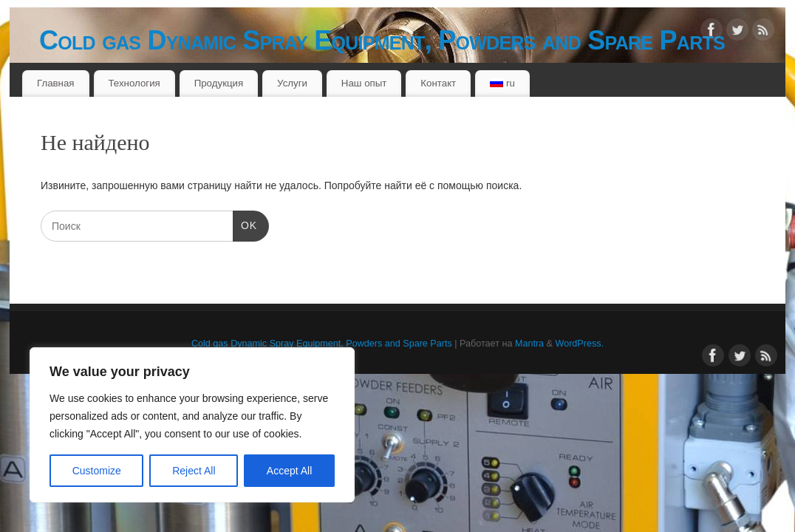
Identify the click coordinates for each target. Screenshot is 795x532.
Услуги (292, 83)
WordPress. (580, 344)
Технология (134, 83)
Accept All (289, 471)
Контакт (438, 83)
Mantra (529, 344)
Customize (97, 471)
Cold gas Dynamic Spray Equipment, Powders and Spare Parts (382, 40)
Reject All (194, 471)
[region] (192, 425)
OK (245, 224)
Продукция (219, 83)
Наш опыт (364, 83)
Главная (56, 83)
